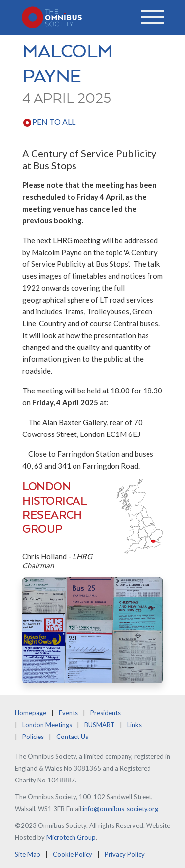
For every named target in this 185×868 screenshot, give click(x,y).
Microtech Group (71, 837)
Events (68, 713)
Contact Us (72, 737)
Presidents (106, 713)
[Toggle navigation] (152, 17)
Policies (33, 737)
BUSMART (100, 725)
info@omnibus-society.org (121, 809)
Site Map (28, 854)
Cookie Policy (73, 854)
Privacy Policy (125, 854)
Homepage (31, 713)
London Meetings (47, 725)
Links (134, 725)
